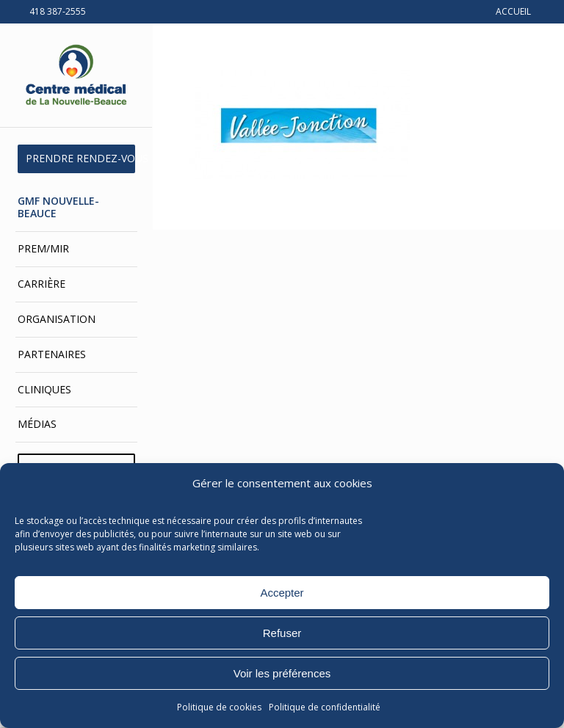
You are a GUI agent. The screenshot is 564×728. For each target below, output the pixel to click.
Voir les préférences (282, 673)
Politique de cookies (219, 707)
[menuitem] (76, 159)
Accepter (282, 593)
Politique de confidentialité (325, 707)
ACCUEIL (513, 11)
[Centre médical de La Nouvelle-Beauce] (76, 76)
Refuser (282, 633)
